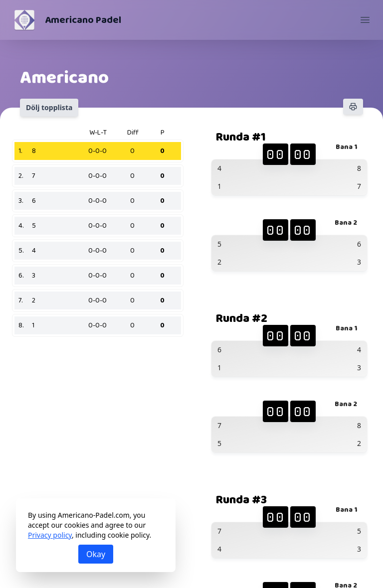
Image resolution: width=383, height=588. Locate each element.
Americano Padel (83, 20)
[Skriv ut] (353, 107)
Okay (96, 554)
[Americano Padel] (24, 20)
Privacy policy (50, 535)
